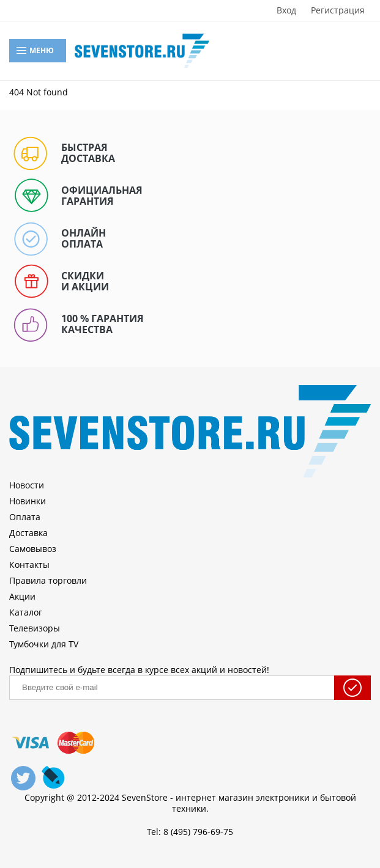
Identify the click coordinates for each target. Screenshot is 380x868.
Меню (35, 51)
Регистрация (338, 10)
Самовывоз (33, 549)
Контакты (29, 565)
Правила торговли (48, 580)
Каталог (26, 612)
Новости (27, 485)
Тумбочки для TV (44, 644)
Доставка (28, 533)
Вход (286, 10)
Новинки (28, 501)
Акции (22, 596)
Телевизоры (35, 628)
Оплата (25, 517)
